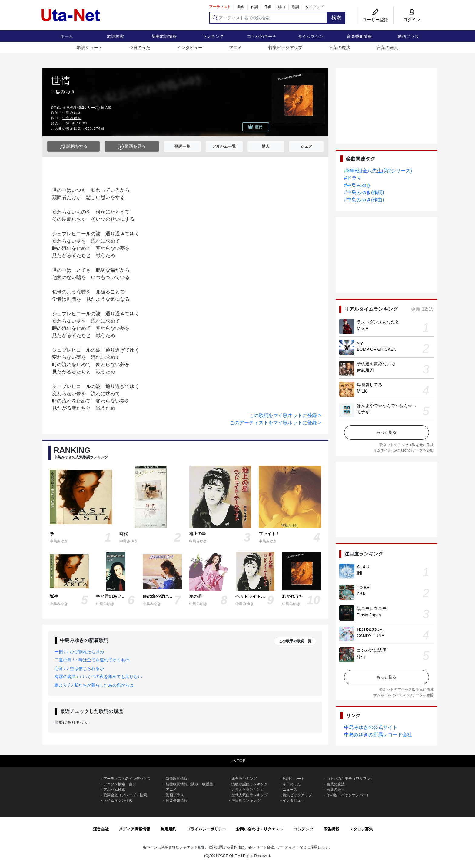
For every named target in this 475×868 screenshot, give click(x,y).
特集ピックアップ (285, 48)
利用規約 (168, 829)
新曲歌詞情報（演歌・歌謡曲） (191, 784)
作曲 (268, 7)
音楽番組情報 (359, 36)
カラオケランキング (248, 790)
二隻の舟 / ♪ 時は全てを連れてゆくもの (92, 660)
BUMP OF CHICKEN (377, 349)
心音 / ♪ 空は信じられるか (79, 668)
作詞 (254, 7)
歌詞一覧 (182, 146)
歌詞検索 (115, 36)
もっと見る (386, 432)
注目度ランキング (246, 800)
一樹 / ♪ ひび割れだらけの (79, 652)
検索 (336, 18)
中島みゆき (72, 113)
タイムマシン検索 (118, 800)
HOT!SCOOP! (370, 629)
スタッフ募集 (361, 829)
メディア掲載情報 (135, 829)
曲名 (241, 7)
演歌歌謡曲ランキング (250, 784)
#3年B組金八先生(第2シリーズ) (378, 171)
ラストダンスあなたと (378, 322)
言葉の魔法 (340, 48)
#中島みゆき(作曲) (364, 200)
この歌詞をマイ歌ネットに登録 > (285, 415)
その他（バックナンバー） (348, 795)
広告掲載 (331, 829)
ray (360, 343)
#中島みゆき (358, 185)
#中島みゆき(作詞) (364, 192)
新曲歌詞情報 (164, 36)
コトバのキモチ (262, 36)
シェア (306, 146)
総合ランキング (244, 779)
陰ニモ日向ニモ (372, 608)
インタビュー (190, 48)
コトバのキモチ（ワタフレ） (350, 779)
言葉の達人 (387, 48)
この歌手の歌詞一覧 (295, 641)
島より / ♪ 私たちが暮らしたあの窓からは (94, 685)
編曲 (282, 7)
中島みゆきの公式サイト (371, 727)
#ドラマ (353, 178)
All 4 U (363, 567)
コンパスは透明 (372, 650)
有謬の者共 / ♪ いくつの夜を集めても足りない (98, 677)
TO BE (363, 588)
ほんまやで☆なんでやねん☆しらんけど (395, 406)
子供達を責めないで (376, 364)
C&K (361, 594)
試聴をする (73, 147)
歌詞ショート (90, 48)
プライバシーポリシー (206, 829)
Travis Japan (369, 615)
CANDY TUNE (371, 636)
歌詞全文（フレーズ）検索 (125, 795)
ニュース (290, 790)
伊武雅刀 (365, 370)
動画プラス (408, 36)
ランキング (213, 36)
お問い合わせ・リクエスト (260, 829)
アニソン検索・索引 (120, 784)
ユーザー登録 (375, 20)
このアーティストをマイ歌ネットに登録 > (275, 423)
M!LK (362, 391)
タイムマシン (311, 36)
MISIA (363, 328)
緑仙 (361, 657)
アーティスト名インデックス (127, 779)
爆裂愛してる (370, 385)
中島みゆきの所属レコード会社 (378, 735)
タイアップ (314, 7)
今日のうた (140, 48)
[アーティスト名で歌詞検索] (268, 18)
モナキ (363, 412)
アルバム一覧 (224, 146)
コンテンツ (303, 829)
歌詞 (295, 7)
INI (360, 573)
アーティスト (220, 7)
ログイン (412, 20)
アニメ (235, 48)
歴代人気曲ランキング (250, 795)
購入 (266, 146)
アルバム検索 (114, 790)
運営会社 (101, 829)
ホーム (67, 36)
